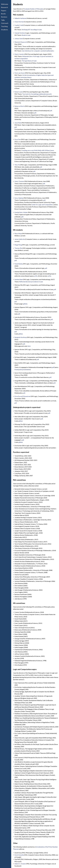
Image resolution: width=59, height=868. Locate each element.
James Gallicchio (20, 239)
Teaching (4, 26)
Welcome (5, 4)
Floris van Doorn (20, 73)
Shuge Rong (18, 245)
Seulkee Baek (19, 279)
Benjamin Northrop (21, 337)
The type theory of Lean (29, 61)
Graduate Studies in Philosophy (34, 9)
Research (4, 7)
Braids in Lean (26, 35)
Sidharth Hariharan (20, 18)
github (25, 304)
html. (29, 346)
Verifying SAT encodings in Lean (32, 30)
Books (3, 14)
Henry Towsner (19, 181)
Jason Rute (18, 123)
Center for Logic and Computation (42, 205)
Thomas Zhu (18, 248)
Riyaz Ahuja (18, 233)
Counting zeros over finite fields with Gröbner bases (38, 150)
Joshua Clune (19, 38)
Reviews (4, 17)
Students (4, 30)
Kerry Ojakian (19, 198)
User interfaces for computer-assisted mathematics (38, 51)
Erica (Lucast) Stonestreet (23, 396)
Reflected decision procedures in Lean (31, 282)
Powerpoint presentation (22, 369)
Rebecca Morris (20, 106)
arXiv (36, 276)
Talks (3, 20)
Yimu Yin (17, 165)
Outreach (5, 23)
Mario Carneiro (19, 54)
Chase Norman (19, 22)
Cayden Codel (19, 25)
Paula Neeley (19, 264)
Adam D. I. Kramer (20, 864)
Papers (4, 11)
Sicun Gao (18, 139)
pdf (51, 111)
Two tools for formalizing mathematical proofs (37, 94)
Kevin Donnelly (19, 855)
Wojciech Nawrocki (21, 42)
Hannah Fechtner (20, 33)
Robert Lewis (19, 92)
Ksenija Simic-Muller (21, 212)
